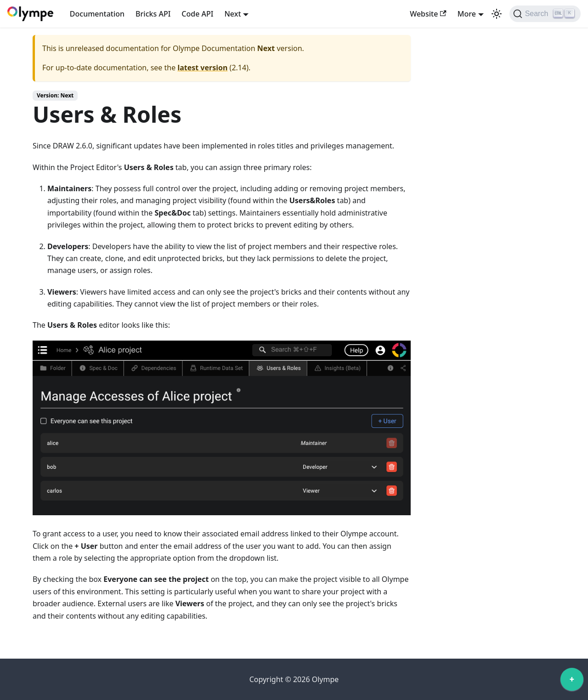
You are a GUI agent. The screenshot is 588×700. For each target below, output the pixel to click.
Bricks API (153, 14)
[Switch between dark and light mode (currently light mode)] (497, 14)
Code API (197, 14)
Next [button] (232, 14)
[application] (572, 682)
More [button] (467, 14)
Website (428, 14)
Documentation (97, 14)
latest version (202, 68)
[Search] (545, 14)
